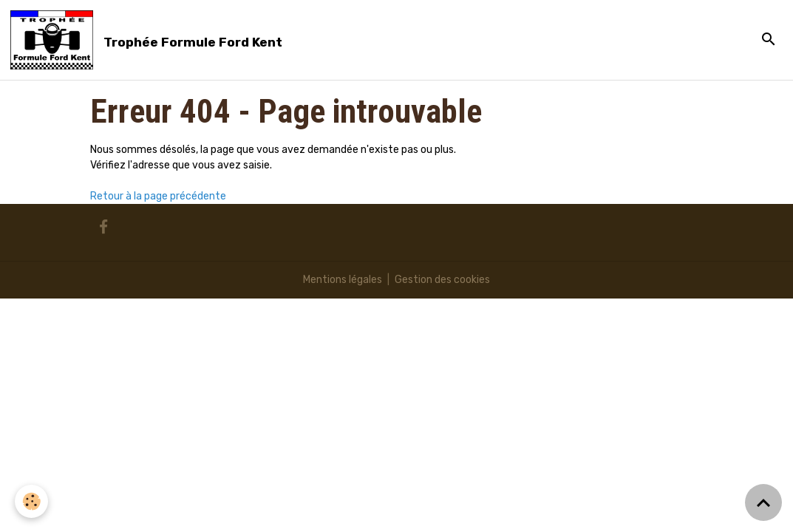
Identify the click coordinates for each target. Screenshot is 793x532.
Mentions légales (343, 280)
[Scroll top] (763, 502)
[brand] (149, 40)
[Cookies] (31, 501)
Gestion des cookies (442, 280)
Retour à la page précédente (158, 196)
